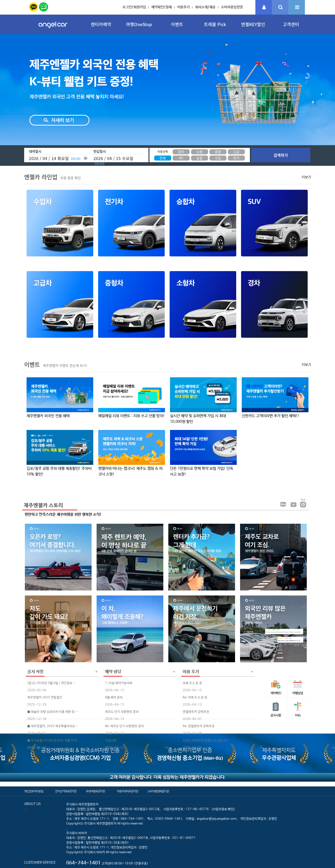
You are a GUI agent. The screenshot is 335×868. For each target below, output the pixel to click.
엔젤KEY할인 (253, 24)
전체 (163, 158)
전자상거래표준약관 (66, 791)
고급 (236, 152)
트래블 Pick (215, 24)
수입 (218, 158)
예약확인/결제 (162, 7)
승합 (199, 158)
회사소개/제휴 (205, 7)
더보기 (306, 177)
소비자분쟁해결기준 (158, 791)
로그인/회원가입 (134, 7)
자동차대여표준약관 (127, 791)
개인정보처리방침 (34, 791)
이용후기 (183, 7)
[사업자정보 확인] (223, 809)
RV (181, 158)
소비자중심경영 (232, 7)
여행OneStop (139, 24)
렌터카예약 (101, 24)
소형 (199, 152)
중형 (218, 152)
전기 (236, 158)
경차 (181, 152)
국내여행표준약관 (95, 791)
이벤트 (177, 24)
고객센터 (291, 24)
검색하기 (281, 155)
